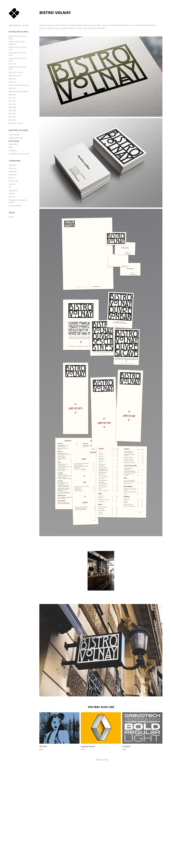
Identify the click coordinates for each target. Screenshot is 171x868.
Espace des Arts (15, 76)
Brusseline (13, 190)
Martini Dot (13, 181)
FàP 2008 (12, 110)
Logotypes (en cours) (18, 130)
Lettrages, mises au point (19, 154)
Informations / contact (19, 25)
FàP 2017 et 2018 (16, 72)
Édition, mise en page (18, 32)
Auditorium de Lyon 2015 (19, 85)
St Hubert (12, 150)
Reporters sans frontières (19, 91)
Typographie (15, 161)
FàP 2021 (12, 64)
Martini (12, 178)
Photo (11, 217)
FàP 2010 (12, 104)
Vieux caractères (15, 206)
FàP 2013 (12, 95)
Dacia (11, 147)
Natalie (11, 194)
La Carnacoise (14, 135)
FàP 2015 (12, 82)
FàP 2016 (12, 79)
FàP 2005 (12, 120)
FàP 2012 (12, 98)
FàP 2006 (12, 117)
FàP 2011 (12, 101)
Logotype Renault (16, 138)
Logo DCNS (13, 144)
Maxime (12, 197)
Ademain (12, 165)
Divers (12, 213)
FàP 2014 (12, 88)
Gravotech (13, 175)
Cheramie (12, 168)
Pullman (12, 184)
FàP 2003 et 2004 (16, 123)
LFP (10, 187)
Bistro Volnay (14, 141)
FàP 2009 (12, 107)
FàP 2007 (12, 114)
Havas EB (12, 171)
